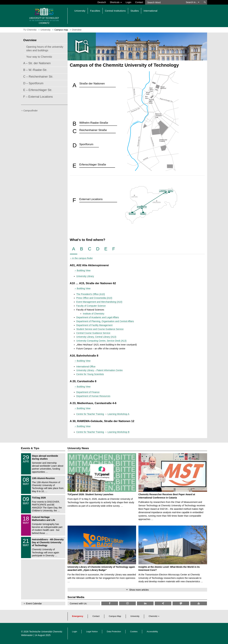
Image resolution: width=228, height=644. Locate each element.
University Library (85, 276)
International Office (86, 367)
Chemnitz (153, 616)
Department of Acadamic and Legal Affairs (98, 317)
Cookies (134, 632)
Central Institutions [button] (115, 11)
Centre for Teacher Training (90, 414)
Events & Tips (30, 448)
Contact (139, 2)
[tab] (74, 249)
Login (128, 2)
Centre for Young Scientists (90, 374)
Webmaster (27, 635)
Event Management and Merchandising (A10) (99, 302)
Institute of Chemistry (94, 314)
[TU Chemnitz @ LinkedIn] (145, 603)
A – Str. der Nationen (37, 63)
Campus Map (115, 616)
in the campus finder (83, 258)
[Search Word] (164, 2)
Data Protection (114, 632)
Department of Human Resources (93, 396)
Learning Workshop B (118, 432)
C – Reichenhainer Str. (38, 77)
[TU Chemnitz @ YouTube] (199, 603)
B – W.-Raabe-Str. (35, 70)
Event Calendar (34, 603)
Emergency (78, 616)
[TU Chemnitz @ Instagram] (127, 603)
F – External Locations (38, 97)
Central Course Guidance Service (93, 333)
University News (78, 448)
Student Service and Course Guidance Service (100, 329)
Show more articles (139, 590)
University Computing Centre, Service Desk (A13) (101, 341)
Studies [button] (135, 11)
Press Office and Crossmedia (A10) (94, 298)
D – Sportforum (33, 83)
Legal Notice (92, 632)
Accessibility (152, 632)
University (135, 616)
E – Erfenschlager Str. (38, 90)
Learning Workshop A (118, 414)
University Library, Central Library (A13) (96, 337)
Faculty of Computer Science (91, 306)
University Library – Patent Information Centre (100, 370)
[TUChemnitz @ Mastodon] (181, 603)
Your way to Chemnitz (39, 57)
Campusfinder (31, 111)
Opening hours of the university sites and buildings (45, 49)
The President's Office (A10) (91, 294)
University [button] (80, 11)
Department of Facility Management (94, 325)
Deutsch (102, 2)
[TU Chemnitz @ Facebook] (110, 603)
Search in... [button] (193, 2)
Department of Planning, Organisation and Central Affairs (105, 321)
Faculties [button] (95, 11)
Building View (84, 270)
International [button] (150, 11)
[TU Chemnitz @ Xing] (163, 603)
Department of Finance (88, 392)
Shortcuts (116, 2)
